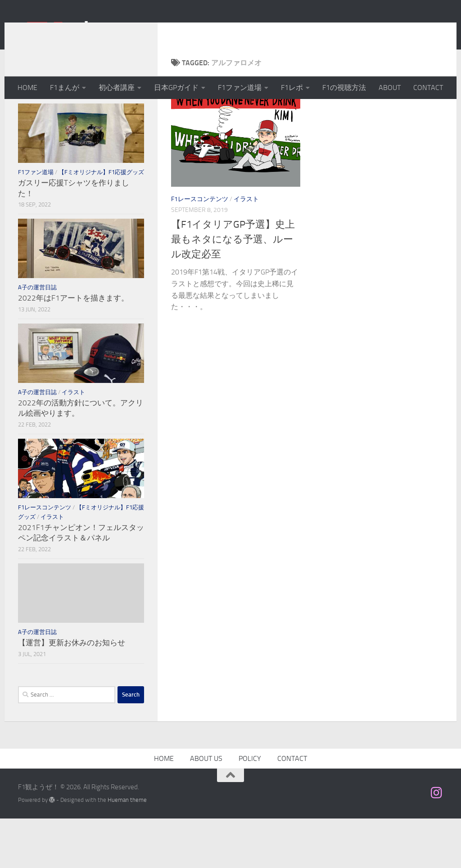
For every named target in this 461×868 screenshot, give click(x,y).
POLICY (250, 808)
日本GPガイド (176, 88)
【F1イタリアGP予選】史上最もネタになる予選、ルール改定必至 (233, 289)
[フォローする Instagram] (437, 842)
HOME (27, 88)
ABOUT (390, 88)
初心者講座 (117, 88)
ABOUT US (206, 808)
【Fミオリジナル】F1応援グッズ (101, 222)
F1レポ (292, 88)
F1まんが (65, 88)
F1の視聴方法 (344, 88)
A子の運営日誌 (37, 337)
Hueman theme (127, 849)
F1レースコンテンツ (200, 249)
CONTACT (428, 88)
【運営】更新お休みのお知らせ (72, 692)
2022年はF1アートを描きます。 (73, 347)
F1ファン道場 (240, 88)
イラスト (246, 249)
